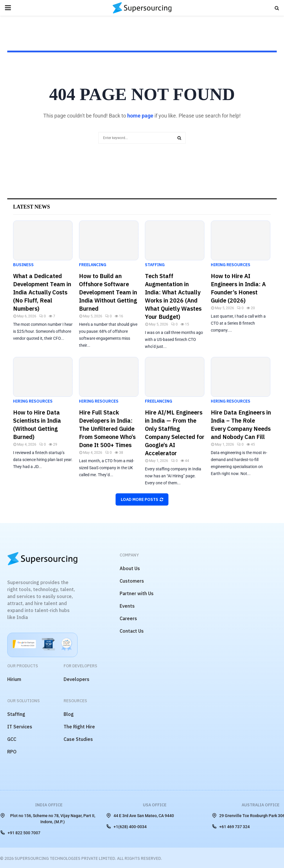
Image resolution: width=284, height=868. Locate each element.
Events (127, 606)
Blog (69, 714)
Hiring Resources (231, 265)
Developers (77, 679)
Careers (128, 618)
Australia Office (260, 805)
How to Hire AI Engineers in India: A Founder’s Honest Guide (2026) (238, 288)
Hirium (14, 679)
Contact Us (132, 631)
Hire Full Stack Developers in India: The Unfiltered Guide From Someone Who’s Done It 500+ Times (107, 429)
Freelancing (93, 265)
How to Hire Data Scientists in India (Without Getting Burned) (37, 425)
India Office (49, 805)
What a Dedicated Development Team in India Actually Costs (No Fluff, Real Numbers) (42, 292)
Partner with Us (137, 593)
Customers (132, 581)
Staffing (155, 265)
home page (140, 116)
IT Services (20, 727)
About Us (130, 568)
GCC (12, 739)
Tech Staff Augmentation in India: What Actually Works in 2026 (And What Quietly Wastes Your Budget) (173, 296)
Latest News (32, 207)
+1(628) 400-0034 (126, 826)
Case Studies (78, 739)
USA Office (155, 805)
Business (23, 265)
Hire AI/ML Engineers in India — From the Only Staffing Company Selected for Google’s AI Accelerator (175, 433)
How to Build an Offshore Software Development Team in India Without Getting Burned (108, 292)
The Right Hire (79, 727)
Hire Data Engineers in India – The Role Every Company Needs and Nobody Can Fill (241, 425)
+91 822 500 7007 (20, 833)
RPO (12, 752)
